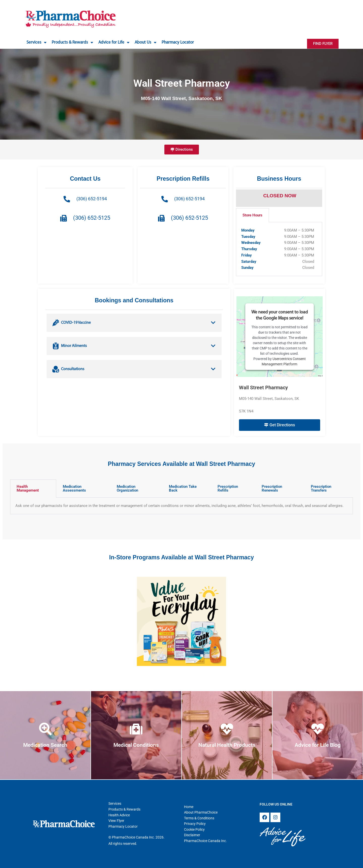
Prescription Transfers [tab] (321, 488)
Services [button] (37, 42)
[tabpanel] (279, 249)
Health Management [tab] (28, 488)
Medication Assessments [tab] (74, 488)
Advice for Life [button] (114, 42)
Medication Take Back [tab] (183, 488)
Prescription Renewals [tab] (272, 488)
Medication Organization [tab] (127, 488)
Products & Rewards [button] (72, 42)
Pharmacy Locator (178, 42)
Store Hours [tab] (252, 215)
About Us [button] (146, 42)
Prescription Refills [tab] (228, 488)
